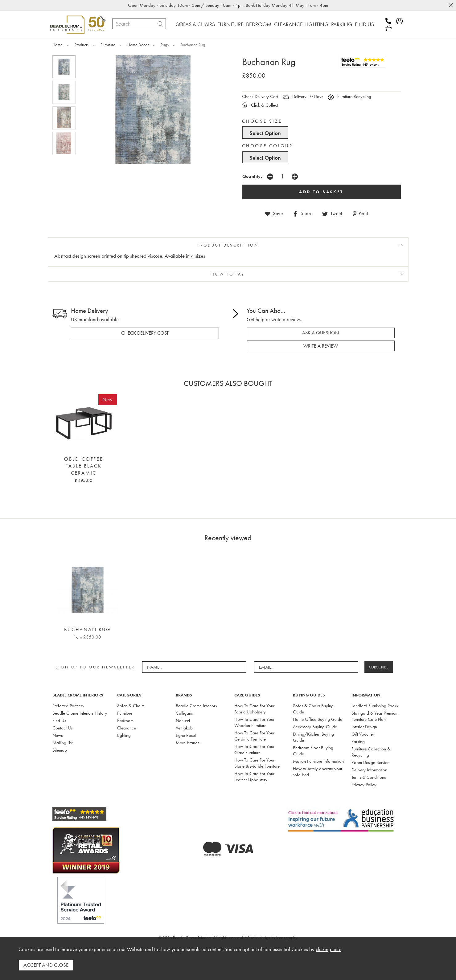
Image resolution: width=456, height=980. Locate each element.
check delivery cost (145, 333)
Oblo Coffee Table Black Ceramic (84, 466)
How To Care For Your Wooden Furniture (254, 722)
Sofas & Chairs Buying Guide (313, 708)
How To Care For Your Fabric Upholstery (254, 708)
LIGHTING (317, 24)
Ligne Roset (186, 735)
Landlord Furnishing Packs (375, 705)
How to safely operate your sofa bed (318, 771)
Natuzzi (183, 720)
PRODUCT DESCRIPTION (228, 245)
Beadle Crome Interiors (196, 705)
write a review (321, 346)
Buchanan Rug (87, 629)
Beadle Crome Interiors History (80, 713)
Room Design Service (370, 762)
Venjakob (184, 728)
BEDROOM (259, 24)
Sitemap (60, 750)
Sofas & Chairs (131, 705)
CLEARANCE (288, 24)
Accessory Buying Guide (315, 726)
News (58, 735)
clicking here (329, 950)
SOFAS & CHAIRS (195, 24)
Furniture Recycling (349, 96)
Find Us (59, 720)
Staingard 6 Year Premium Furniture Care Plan (375, 716)
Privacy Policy (364, 784)
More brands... (189, 742)
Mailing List (62, 742)
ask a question (320, 333)
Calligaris (184, 713)
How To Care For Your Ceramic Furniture (254, 736)
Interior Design (364, 726)
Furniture (125, 713)
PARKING (342, 24)
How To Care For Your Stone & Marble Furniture (257, 763)
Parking (358, 741)
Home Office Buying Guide (318, 719)
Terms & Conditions (369, 777)
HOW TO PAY (228, 274)
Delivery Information (369, 770)
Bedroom (125, 720)
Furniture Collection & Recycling (371, 752)
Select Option (265, 133)
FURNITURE (230, 24)
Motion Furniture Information (318, 761)
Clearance (127, 728)
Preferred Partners (68, 705)
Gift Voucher (363, 734)
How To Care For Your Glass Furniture (254, 749)
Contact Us (62, 728)
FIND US (364, 24)
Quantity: (252, 176)
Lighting (124, 735)
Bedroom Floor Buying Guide (313, 750)
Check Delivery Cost (260, 96)
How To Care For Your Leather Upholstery (254, 776)
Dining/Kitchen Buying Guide (313, 737)
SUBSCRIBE (379, 667)
